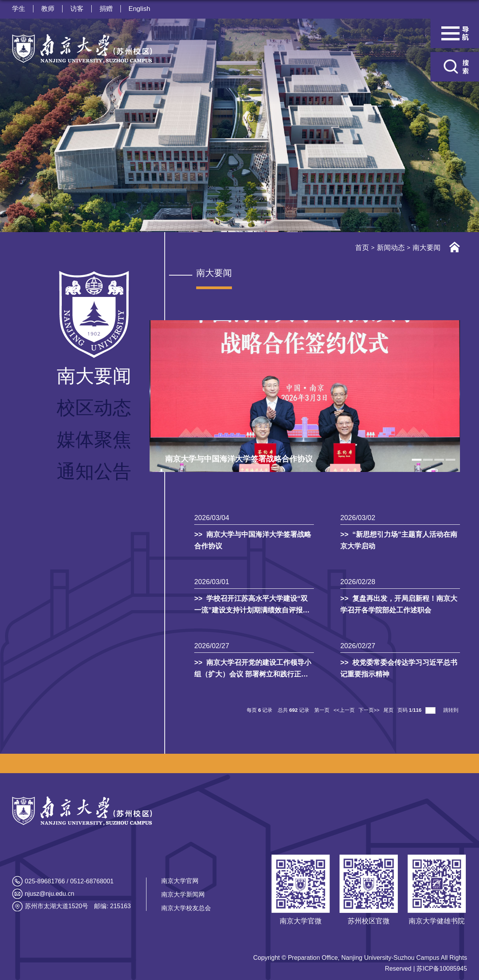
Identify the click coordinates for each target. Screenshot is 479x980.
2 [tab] (428, 460)
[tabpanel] (305, 396)
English (139, 9)
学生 (19, 9)
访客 (77, 9)
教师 (48, 9)
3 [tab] (439, 460)
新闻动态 (391, 248)
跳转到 (452, 710)
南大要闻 (427, 248)
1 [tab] (417, 460)
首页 (362, 248)
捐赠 (106, 9)
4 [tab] (450, 460)
